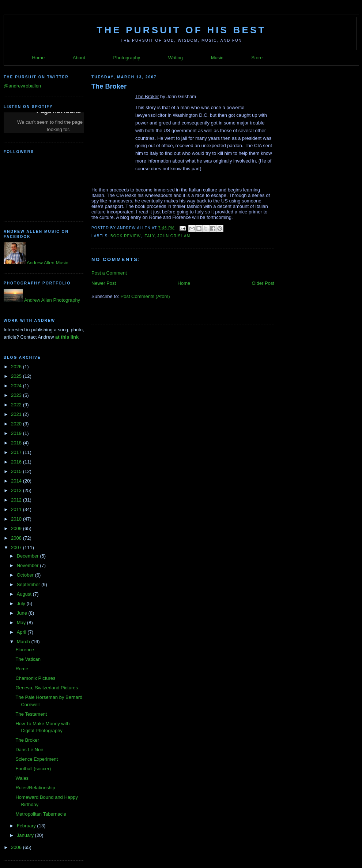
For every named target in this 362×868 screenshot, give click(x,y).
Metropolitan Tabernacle (41, 814)
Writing (176, 58)
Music (217, 58)
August (25, 594)
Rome (22, 669)
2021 (17, 414)
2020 (17, 424)
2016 (17, 462)
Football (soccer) (33, 769)
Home (39, 58)
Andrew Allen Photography (52, 300)
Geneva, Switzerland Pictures (47, 688)
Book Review (126, 236)
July (22, 603)
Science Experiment (37, 759)
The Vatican (28, 659)
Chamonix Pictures (35, 678)
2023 (17, 395)
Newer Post (104, 283)
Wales (22, 778)
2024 (17, 386)
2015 (17, 471)
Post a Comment (109, 273)
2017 (17, 452)
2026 (17, 367)
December (29, 556)
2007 (17, 547)
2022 (17, 405)
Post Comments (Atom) (145, 296)
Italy (149, 236)
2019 (17, 433)
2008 (17, 538)
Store (257, 58)
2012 (17, 500)
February (27, 826)
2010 (17, 519)
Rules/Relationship (35, 788)
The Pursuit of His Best (181, 30)
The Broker (27, 740)
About (79, 58)
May (22, 623)
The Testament (31, 714)
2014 (17, 481)
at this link (67, 337)
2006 (17, 847)
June (23, 613)
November (29, 565)
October (26, 575)
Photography (127, 58)
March (24, 642)
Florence (25, 650)
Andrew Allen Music (47, 263)
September (29, 584)
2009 (17, 528)
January (26, 835)
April (22, 632)
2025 (17, 376)
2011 (17, 509)
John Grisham (174, 236)
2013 (17, 490)
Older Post (263, 283)
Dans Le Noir (29, 750)
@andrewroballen (22, 86)
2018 (17, 443)
